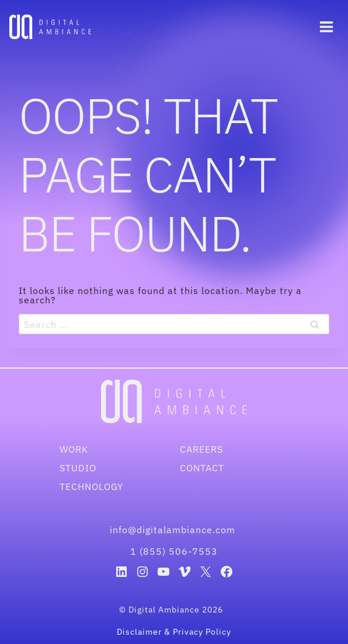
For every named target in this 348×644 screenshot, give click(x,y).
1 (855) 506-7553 (174, 551)
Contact (202, 468)
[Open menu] (326, 27)
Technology (91, 487)
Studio (78, 468)
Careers (201, 449)
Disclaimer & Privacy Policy (174, 632)
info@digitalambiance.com (174, 530)
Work (74, 449)
